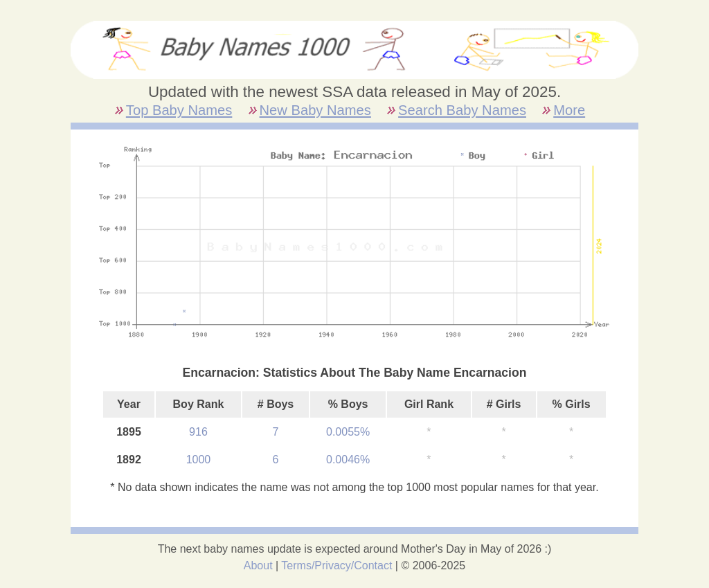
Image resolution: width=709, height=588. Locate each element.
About (258, 565)
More (569, 110)
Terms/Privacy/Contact (336, 565)
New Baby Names (315, 110)
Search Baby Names (462, 110)
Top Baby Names (179, 110)
